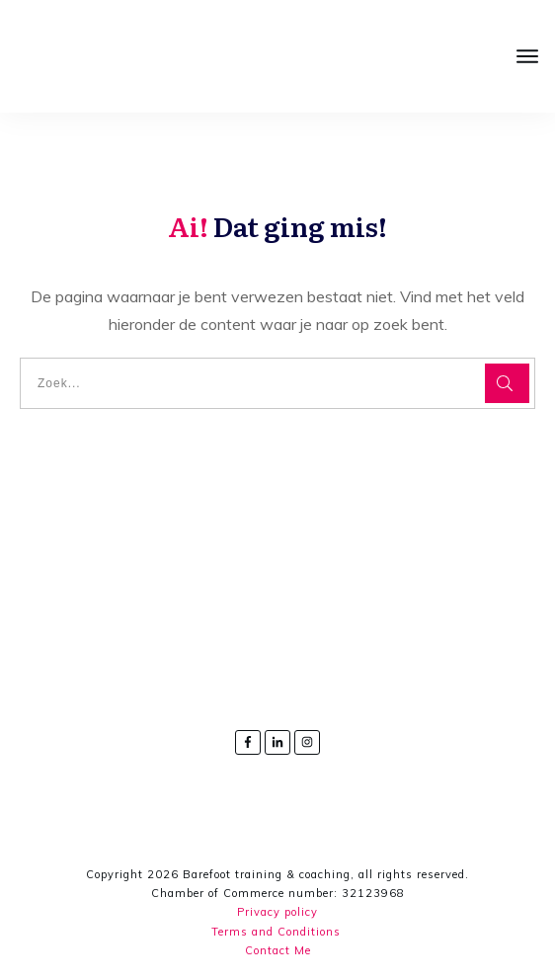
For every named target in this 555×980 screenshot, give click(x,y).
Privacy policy (277, 912)
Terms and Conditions (276, 932)
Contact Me (278, 950)
